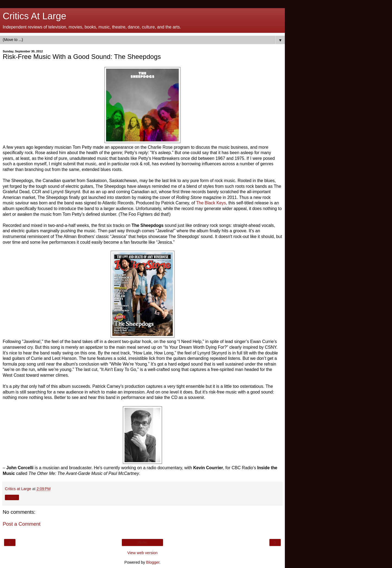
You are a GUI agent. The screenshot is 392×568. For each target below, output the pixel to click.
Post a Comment (22, 524)
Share (12, 497)
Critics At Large (34, 16)
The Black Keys (211, 203)
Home (142, 542)
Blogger (153, 562)
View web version (142, 553)
